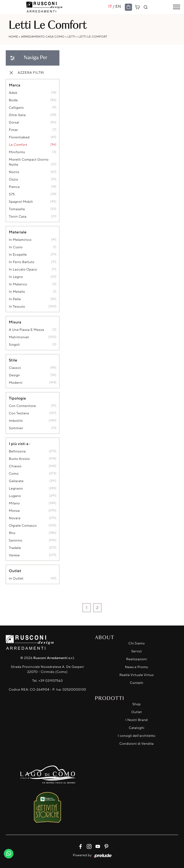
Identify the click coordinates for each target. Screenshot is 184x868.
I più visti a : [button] (20, 444)
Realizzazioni (137, 659)
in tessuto (17, 307)
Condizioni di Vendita (136, 744)
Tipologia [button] (17, 398)
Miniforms (17, 152)
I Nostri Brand (137, 720)
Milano (14, 503)
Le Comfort (18, 145)
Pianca (14, 187)
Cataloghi (136, 728)
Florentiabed (19, 137)
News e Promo (137, 667)
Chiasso (15, 466)
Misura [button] (15, 322)
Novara (15, 518)
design (14, 375)
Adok (13, 93)
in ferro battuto (22, 262)
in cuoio (16, 247)
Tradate (15, 548)
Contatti (137, 683)
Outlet (137, 712)
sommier (16, 428)
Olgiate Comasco (23, 526)
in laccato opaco (23, 269)
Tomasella (17, 209)
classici (15, 368)
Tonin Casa (18, 217)
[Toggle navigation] (177, 7)
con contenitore (22, 406)
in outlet (16, 578)
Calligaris (16, 108)
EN (118, 6)
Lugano (15, 496)
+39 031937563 (51, 681)
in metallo (17, 292)
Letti (72, 37)
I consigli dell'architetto (137, 736)
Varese (14, 555)
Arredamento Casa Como (43, 37)
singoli (14, 345)
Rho (12, 533)
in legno (16, 277)
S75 (12, 194)
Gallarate (16, 481)
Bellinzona (17, 451)
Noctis (14, 172)
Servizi (137, 651)
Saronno (16, 540)
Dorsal (14, 122)
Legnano (16, 488)
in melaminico (20, 240)
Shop (137, 704)
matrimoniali (19, 337)
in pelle (15, 299)
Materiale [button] (18, 232)
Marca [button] (15, 85)
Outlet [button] (15, 571)
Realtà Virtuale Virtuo (136, 675)
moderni (16, 383)
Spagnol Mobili (21, 202)
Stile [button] (13, 360)
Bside (13, 100)
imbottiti (16, 421)
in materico (18, 284)
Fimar (13, 130)
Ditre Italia (17, 115)
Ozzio (14, 179)
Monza (14, 511)
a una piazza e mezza (26, 330)
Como (14, 474)
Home (13, 37)
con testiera (19, 413)
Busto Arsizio (19, 459)
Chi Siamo (137, 643)
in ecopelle (18, 255)
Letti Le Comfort (93, 37)
